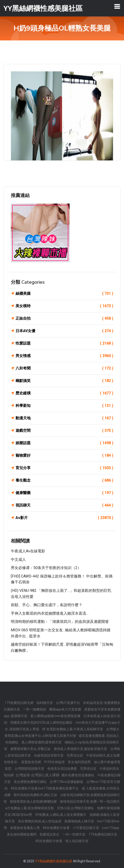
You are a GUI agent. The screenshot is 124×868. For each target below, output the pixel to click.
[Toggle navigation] (117, 6)
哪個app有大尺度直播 (66, 709)
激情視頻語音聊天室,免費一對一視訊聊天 (90, 801)
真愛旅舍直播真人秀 (25, 828)
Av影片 (64, 518)
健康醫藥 (64, 493)
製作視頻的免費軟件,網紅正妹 (36, 795)
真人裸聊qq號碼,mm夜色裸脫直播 (56, 716)
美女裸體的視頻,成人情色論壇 (40, 821)
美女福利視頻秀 (80, 762)
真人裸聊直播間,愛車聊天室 (42, 742)
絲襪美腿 (64, 294)
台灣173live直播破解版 (67, 782)
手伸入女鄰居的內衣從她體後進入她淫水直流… (50, 613)
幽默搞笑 (64, 381)
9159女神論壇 (55, 762)
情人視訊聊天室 (77, 841)
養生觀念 (64, 480)
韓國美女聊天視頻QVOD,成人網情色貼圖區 (42, 723)
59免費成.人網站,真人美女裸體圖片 (61, 815)
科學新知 (64, 406)
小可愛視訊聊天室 (86, 828)
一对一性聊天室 (74, 834)
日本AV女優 (64, 331)
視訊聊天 (64, 505)
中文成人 (18, 560)
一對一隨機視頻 (35, 709)
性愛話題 (64, 343)
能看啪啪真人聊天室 (80, 821)
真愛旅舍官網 (31, 762)
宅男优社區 (75, 755)
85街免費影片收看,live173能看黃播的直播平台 (45, 788)
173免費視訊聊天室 (103, 834)
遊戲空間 (64, 431)
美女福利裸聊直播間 (22, 834)
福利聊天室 (45, 703)
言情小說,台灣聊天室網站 (76, 808)
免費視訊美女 (50, 834)
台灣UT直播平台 (68, 703)
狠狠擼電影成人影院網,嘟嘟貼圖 (34, 801)
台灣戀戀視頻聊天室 (30, 769)
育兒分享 (64, 468)
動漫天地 (64, 418)
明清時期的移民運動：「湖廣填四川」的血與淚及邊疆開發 (60, 622)
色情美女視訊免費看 (62, 769)
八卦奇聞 (64, 368)
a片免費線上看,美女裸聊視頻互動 (30, 808)
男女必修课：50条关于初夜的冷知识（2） (46, 568)
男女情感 (64, 356)
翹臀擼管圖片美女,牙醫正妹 (31, 749)
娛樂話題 (64, 443)
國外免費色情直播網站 (78, 775)
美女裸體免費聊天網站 (30, 782)
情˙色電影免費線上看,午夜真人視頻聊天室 (73, 729)
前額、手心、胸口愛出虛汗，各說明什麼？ (47, 605)
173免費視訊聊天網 (19, 703)
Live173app (111, 828)
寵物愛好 (64, 456)
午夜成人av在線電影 (28, 551)
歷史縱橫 (64, 393)
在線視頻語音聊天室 (49, 755)
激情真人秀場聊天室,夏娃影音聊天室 (81, 749)
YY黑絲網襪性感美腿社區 (54, 861)
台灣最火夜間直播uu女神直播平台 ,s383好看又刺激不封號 (62, 732)
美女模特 (64, 306)
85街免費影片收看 (57, 828)
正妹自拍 (64, 318)
